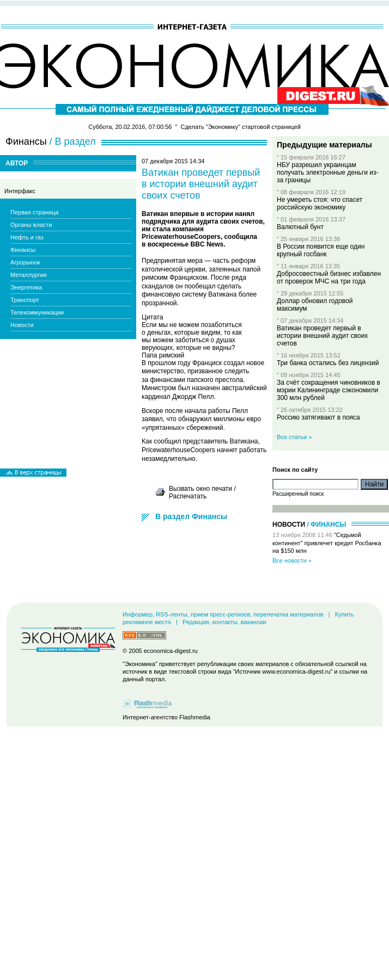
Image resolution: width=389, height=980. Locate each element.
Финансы (23, 250)
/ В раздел (73, 141)
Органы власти (31, 225)
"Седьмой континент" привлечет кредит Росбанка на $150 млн (327, 543)
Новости (22, 325)
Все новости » (292, 560)
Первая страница (34, 212)
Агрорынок (25, 262)
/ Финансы (326, 525)
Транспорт (25, 300)
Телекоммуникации (37, 312)
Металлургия (29, 275)
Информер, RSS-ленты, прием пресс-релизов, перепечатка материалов (223, 614)
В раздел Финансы (191, 516)
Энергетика (26, 287)
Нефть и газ (27, 237)
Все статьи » (294, 437)
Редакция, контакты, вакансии (224, 622)
